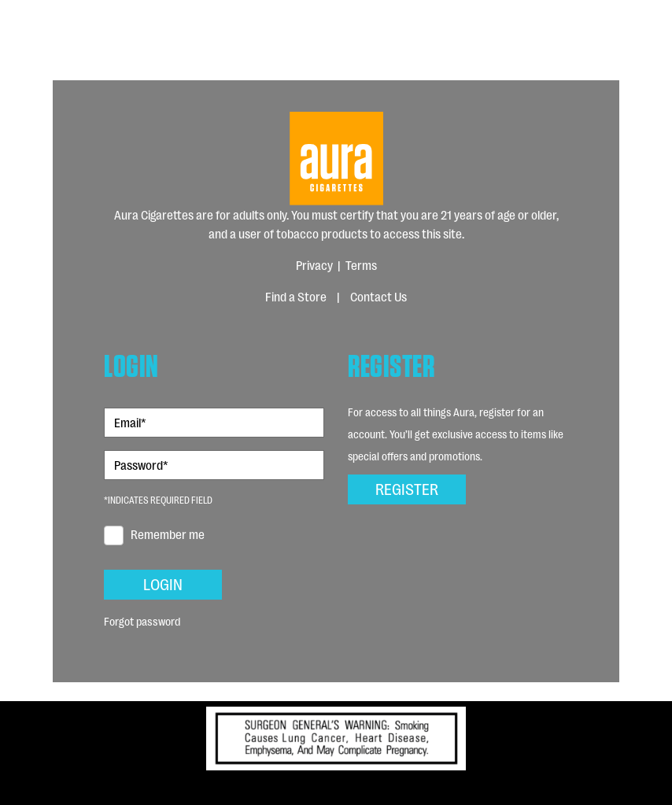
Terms (361, 265)
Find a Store (296, 296)
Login (163, 583)
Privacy (314, 265)
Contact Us (378, 296)
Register (407, 488)
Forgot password (142, 620)
